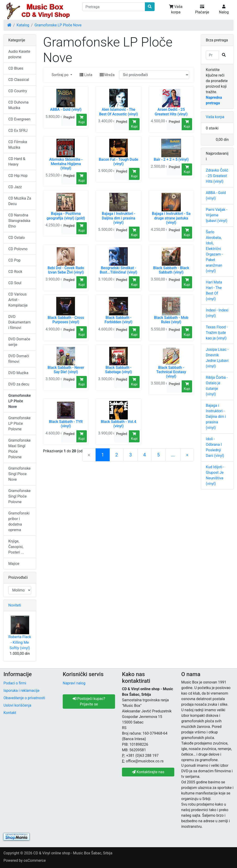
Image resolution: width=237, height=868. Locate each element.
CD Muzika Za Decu (20, 201)
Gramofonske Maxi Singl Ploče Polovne (19, 449)
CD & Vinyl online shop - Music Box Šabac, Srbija (73, 853)
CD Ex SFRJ (18, 131)
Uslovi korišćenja (17, 705)
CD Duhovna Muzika (18, 105)
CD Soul (15, 283)
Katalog (23, 25)
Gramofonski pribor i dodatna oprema (19, 522)
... (173, 455)
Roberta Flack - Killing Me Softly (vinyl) (20, 642)
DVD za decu (19, 384)
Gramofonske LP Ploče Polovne (19, 423)
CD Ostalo (17, 238)
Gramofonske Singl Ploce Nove (19, 474)
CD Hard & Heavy (17, 162)
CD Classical (19, 80)
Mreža (107, 75)
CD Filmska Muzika (18, 145)
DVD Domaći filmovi (19, 359)
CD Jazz (15, 187)
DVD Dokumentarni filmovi (19, 322)
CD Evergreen (19, 119)
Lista (86, 75)
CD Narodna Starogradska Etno (19, 221)
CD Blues (16, 68)
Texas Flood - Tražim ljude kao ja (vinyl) (217, 333)
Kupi (82, 120)
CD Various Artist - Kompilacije (18, 300)
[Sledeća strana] (187, 455)
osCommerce (35, 860)
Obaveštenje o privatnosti (24, 698)
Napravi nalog (74, 683)
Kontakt (10, 713)
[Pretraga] (114, 7)
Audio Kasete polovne (19, 54)
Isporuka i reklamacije (21, 691)
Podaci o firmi (15, 683)
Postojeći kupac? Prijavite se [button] (89, 701)
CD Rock (15, 272)
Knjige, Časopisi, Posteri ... (16, 547)
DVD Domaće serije (19, 342)
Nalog (224, 9)
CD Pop (14, 260)
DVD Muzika (18, 373)
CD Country (18, 91)
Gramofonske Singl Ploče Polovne (19, 496)
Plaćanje (202, 9)
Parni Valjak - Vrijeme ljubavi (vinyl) (217, 215)
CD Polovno (18, 249)
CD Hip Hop (18, 176)
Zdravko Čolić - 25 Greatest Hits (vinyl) (217, 176)
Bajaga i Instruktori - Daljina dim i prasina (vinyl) (216, 417)
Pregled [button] (69, 117)
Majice (14, 564)
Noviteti (15, 605)
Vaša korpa (176, 9)
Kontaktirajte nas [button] (148, 772)
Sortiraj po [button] (61, 75)
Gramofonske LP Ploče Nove (58, 25)
